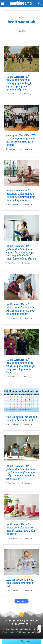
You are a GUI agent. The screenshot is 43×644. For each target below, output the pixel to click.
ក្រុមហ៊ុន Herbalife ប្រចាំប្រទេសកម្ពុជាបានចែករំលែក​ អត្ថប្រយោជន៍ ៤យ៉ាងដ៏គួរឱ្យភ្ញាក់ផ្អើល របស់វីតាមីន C (20, 529)
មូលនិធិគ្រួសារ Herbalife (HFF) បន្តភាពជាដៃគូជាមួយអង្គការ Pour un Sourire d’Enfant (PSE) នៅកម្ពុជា (21, 140)
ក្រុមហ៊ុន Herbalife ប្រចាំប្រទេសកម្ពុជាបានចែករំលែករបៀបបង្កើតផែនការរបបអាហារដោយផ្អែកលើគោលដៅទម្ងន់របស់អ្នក (21, 196)
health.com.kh (13, 94)
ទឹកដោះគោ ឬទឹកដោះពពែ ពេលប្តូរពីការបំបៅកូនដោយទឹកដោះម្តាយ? (21, 419)
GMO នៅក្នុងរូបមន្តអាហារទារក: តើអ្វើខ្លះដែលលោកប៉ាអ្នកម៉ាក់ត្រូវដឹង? (20, 583)
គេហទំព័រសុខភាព (21, 4)
